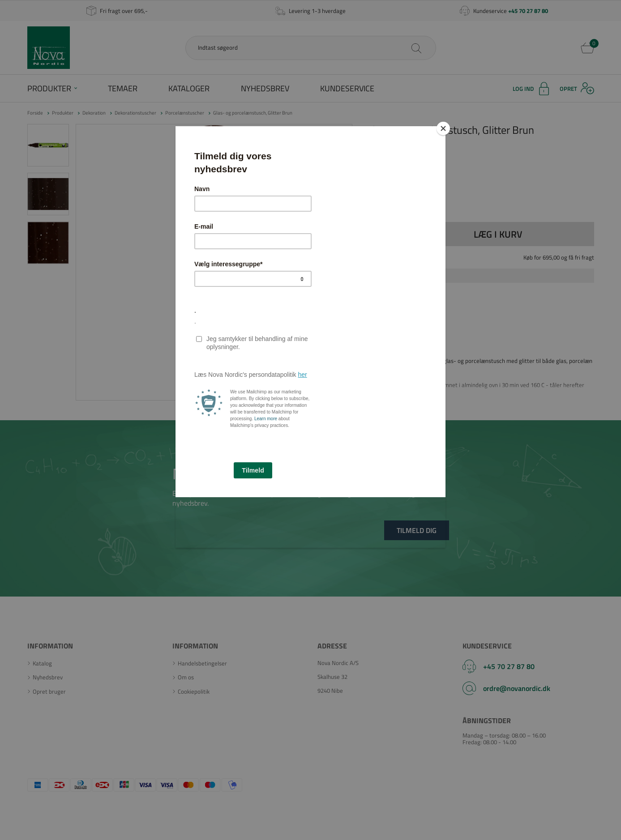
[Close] (443, 128)
